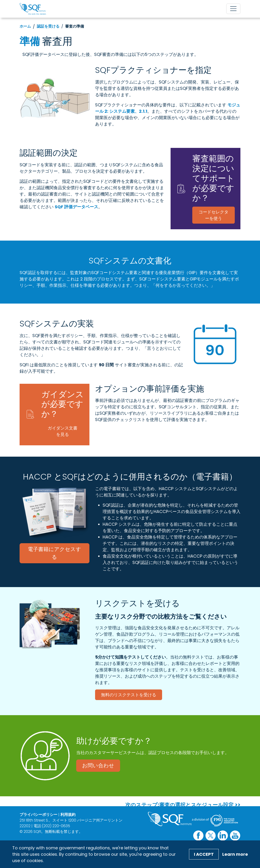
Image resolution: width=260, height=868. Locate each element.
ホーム (25, 26)
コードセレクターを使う (214, 215)
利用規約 (68, 815)
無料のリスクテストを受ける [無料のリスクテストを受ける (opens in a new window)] (129, 695)
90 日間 (106, 365)
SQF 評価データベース (76, 207)
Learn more (235, 854)
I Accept (204, 854)
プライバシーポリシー (38, 815)
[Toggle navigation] (233, 9)
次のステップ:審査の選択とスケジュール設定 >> (183, 805)
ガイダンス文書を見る (63, 431)
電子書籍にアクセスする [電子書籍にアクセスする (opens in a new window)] (55, 553)
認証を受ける (48, 26)
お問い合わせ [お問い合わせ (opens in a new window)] (98, 766)
